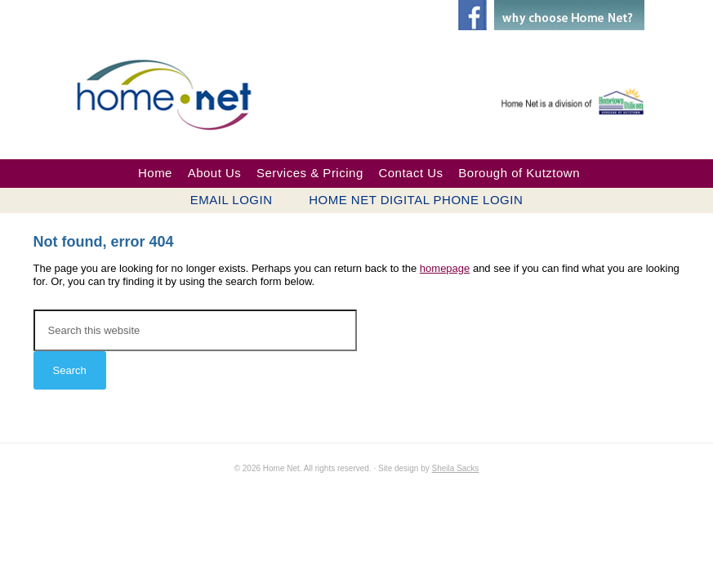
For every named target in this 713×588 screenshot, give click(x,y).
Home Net (181, 93)
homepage (445, 268)
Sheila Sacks (456, 468)
